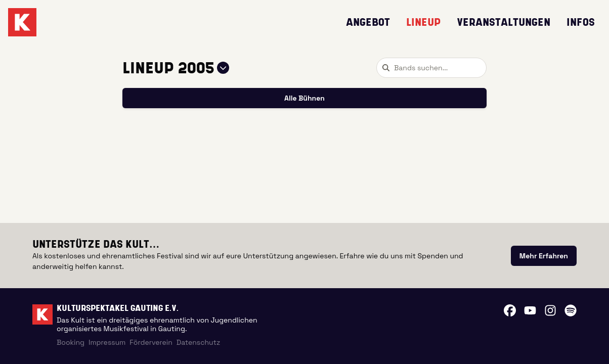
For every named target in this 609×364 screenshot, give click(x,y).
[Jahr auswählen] (223, 68)
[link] (544, 256)
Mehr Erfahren (544, 256)
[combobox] (431, 68)
